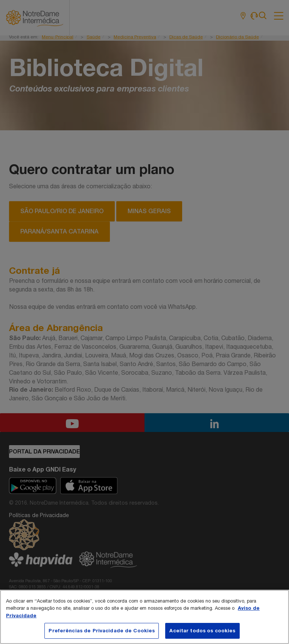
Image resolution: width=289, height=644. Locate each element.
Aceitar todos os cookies (202, 630)
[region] (144, 617)
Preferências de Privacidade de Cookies (102, 630)
